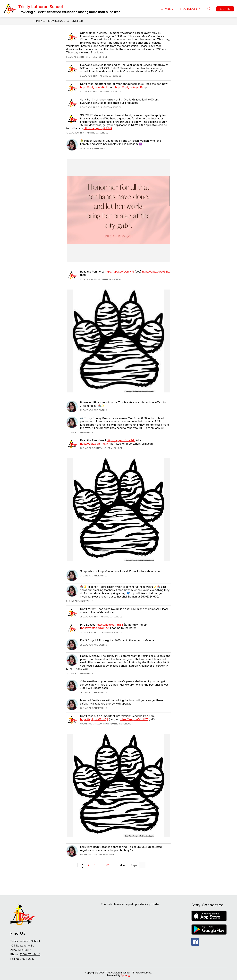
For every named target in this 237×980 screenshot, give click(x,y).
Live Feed (77, 21)
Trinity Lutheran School (49, 21)
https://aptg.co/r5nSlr (110, 625)
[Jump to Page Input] (142, 865)
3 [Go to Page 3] (95, 865)
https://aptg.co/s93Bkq (156, 272)
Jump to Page (129, 865)
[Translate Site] (190, 9)
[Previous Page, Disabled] (76, 865)
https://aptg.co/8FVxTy (94, 444)
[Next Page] (116, 865)
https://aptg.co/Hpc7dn (121, 440)
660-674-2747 (25, 959)
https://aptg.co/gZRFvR (98, 128)
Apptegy (126, 975)
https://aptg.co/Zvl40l (93, 87)
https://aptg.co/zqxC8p (129, 87)
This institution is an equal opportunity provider (130, 904)
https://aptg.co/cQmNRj (119, 272)
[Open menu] (167, 9)
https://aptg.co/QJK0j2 (94, 719)
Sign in (225, 9)
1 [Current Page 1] (83, 865)
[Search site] (209, 9)
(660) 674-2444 (30, 954)
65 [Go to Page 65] (108, 865)
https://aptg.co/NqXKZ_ (96, 628)
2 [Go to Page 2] (89, 865)
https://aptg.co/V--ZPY (134, 719)
